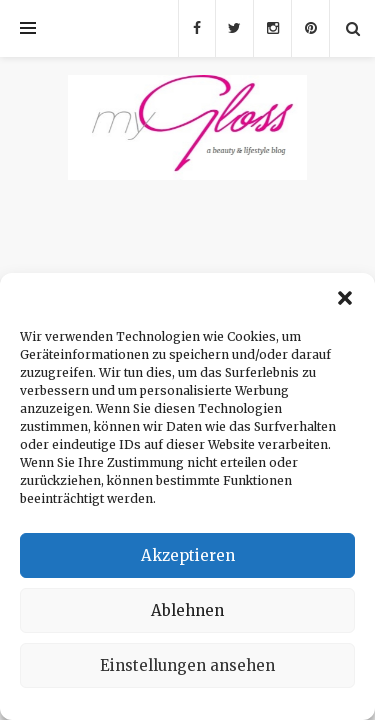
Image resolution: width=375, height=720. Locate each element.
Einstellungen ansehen (187, 665)
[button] (345, 298)
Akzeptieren (188, 555)
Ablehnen (187, 610)
